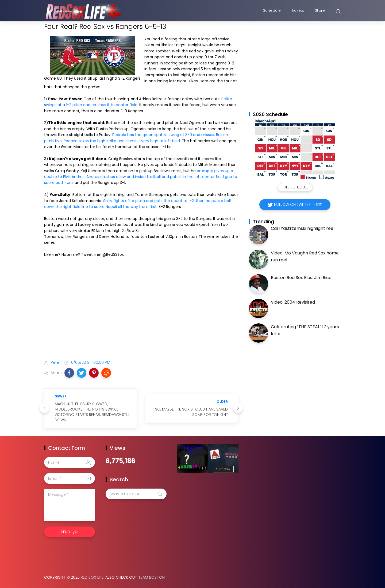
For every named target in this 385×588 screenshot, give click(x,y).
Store (320, 11)
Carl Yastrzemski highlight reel (303, 228)
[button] (69, 373)
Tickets (298, 11)
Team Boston (151, 577)
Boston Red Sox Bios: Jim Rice (301, 278)
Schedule (272, 11)
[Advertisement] (141, 314)
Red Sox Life (92, 577)
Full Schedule (295, 187)
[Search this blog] (136, 494)
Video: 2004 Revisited (293, 302)
